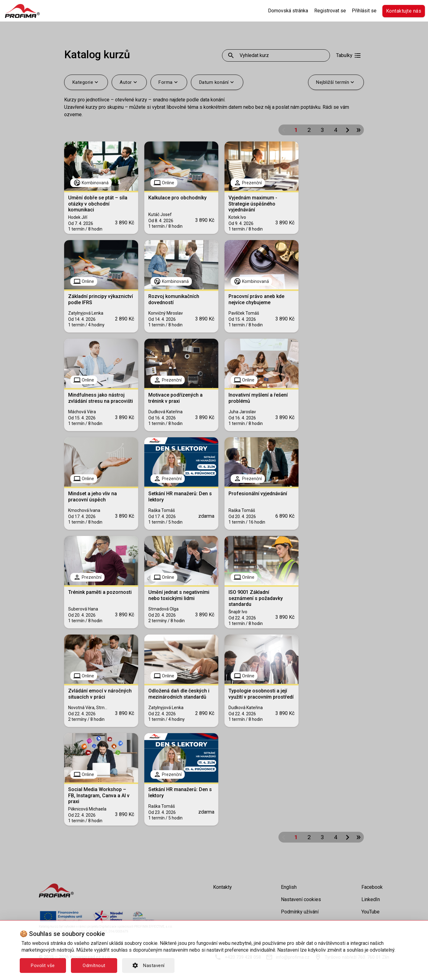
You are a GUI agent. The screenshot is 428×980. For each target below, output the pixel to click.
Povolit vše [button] (43, 966)
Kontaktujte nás (404, 11)
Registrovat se (330, 11)
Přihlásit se (364, 11)
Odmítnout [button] (94, 966)
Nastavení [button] (148, 966)
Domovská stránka (288, 11)
